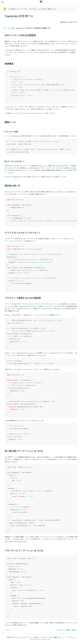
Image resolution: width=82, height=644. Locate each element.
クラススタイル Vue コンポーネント (23, 233)
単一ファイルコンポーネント (51, 168)
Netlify (33, 639)
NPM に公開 (15, 50)
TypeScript (29, 44)
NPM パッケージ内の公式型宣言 (20, 35)
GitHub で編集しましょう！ (57, 637)
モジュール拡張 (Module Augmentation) (39, 309)
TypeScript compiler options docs (34, 113)
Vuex (8, 46)
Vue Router (73, 44)
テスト (9, 630)
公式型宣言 (41, 44)
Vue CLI (10, 28)
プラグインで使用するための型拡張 (23, 298)
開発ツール (10, 122)
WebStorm (8, 177)
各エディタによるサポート (15, 161)
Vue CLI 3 (8, 136)
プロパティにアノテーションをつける (24, 551)
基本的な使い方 (12, 186)
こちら (54, 9)
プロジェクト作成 (11, 132)
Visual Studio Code (13, 168)
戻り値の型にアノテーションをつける (24, 451)
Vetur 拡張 (68, 170)
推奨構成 (9, 64)
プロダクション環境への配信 (66, 630)
